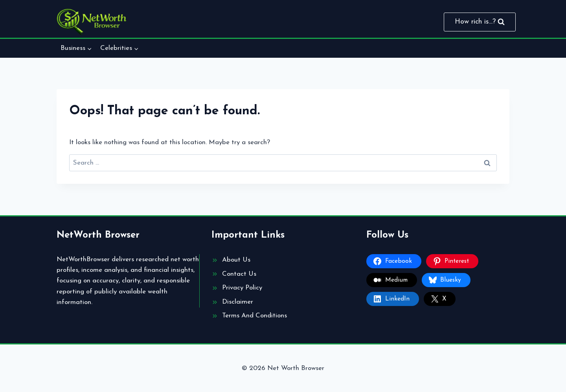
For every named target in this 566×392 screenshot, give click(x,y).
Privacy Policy (242, 288)
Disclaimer (238, 302)
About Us (236, 260)
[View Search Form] (480, 22)
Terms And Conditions (255, 316)
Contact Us (239, 274)
